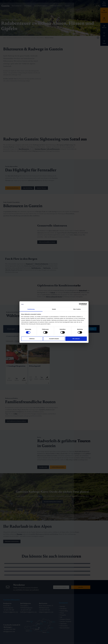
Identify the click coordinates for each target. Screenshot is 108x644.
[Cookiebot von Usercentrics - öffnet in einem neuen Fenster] (80, 304)
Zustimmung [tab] (31, 309)
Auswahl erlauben (54, 339)
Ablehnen (32, 339)
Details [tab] (54, 309)
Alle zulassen (76, 339)
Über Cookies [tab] (77, 309)
